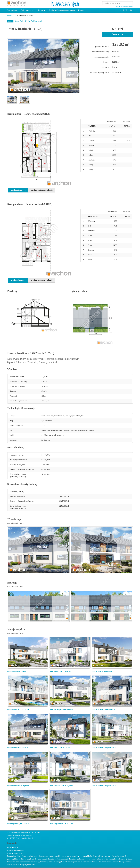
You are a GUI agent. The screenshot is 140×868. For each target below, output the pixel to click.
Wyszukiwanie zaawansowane (124, 6)
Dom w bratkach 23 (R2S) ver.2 (104, 786)
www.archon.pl (13, 848)
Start (10, 21)
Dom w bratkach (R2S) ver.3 (18, 786)
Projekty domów (27, 10)
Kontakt (81, 10)
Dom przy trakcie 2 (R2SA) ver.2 (62, 824)
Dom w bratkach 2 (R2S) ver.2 (61, 671)
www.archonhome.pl (15, 853)
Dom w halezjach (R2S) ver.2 (103, 671)
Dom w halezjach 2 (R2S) (17, 671)
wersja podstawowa (18, 190)
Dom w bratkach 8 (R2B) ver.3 (103, 709)
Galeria (27, 21)
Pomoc (41, 10)
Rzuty (17, 21)
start (9, 16)
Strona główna (12, 10)
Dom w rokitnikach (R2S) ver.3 (61, 786)
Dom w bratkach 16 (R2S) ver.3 (104, 748)
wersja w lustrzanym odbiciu (42, 190)
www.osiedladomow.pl (15, 850)
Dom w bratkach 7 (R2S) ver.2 (19, 709)
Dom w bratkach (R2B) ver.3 (60, 748)
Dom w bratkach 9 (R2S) (24, 16)
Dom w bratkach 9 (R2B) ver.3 (19, 748)
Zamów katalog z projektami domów (62, 10)
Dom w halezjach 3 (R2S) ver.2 (61, 709)
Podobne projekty (37, 21)
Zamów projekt (117, 34)
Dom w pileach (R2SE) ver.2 (18, 824)
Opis (22, 21)
